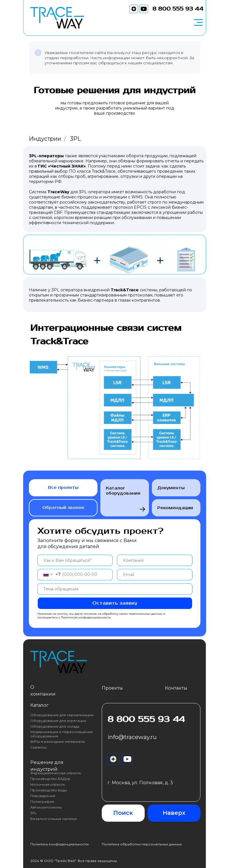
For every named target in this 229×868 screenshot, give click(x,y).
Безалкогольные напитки (54, 819)
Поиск (123, 813)
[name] (75, 560)
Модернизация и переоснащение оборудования (62, 734)
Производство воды (49, 790)
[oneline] (155, 560)
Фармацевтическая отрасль (56, 773)
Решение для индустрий (47, 766)
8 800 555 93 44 (178, 9)
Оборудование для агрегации (58, 721)
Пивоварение (43, 796)
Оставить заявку (115, 603)
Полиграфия (42, 802)
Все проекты (63, 488)
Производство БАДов (50, 779)
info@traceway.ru (132, 737)
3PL (34, 813)
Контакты (176, 688)
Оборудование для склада (55, 726)
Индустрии (45, 139)
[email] (155, 575)
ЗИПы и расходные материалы (58, 741)
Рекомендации (176, 507)
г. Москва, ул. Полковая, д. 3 (140, 783)
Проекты (112, 688)
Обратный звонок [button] (63, 508)
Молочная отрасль (48, 784)
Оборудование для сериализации (62, 715)
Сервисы (38, 747)
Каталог (39, 705)
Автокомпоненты (46, 807)
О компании (43, 691)
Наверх (174, 813)
